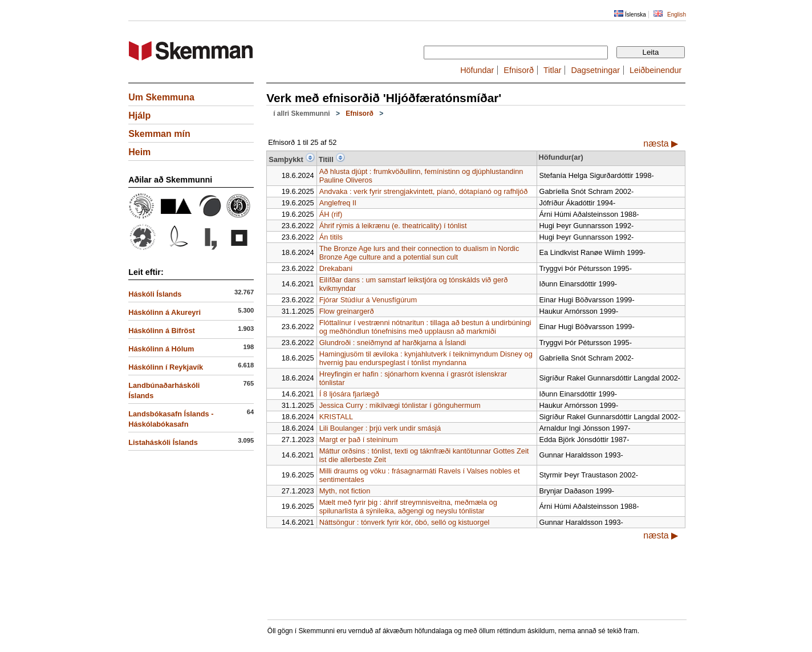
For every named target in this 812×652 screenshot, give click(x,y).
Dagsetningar (595, 70)
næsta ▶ (661, 143)
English (677, 15)
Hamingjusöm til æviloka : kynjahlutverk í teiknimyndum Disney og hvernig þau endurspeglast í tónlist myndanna (426, 358)
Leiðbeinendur (655, 70)
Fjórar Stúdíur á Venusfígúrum (368, 300)
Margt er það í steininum (359, 440)
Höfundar (477, 70)
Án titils (331, 237)
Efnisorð (519, 70)
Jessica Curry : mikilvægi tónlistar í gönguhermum (400, 405)
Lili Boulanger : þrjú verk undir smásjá (380, 428)
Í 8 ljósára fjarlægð (349, 394)
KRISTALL (336, 417)
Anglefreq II (338, 203)
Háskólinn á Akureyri (165, 312)
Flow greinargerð (347, 311)
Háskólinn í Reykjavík (166, 367)
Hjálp (139, 116)
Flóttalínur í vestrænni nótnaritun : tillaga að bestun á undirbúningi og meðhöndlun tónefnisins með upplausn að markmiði (425, 327)
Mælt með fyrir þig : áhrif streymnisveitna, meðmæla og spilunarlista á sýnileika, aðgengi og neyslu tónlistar (408, 507)
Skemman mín (159, 134)
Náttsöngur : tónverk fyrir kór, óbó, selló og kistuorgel (405, 522)
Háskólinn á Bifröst (162, 331)
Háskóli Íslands (155, 294)
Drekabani (336, 268)
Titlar (552, 70)
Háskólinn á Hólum (161, 349)
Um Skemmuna (161, 97)
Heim (139, 152)
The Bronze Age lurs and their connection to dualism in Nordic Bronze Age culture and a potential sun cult (419, 253)
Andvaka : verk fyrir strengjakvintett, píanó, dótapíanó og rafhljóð (424, 191)
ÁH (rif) (331, 214)
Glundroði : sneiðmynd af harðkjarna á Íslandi (393, 343)
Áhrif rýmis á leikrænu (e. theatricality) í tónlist (393, 226)
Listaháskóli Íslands (163, 442)
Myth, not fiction (345, 491)
